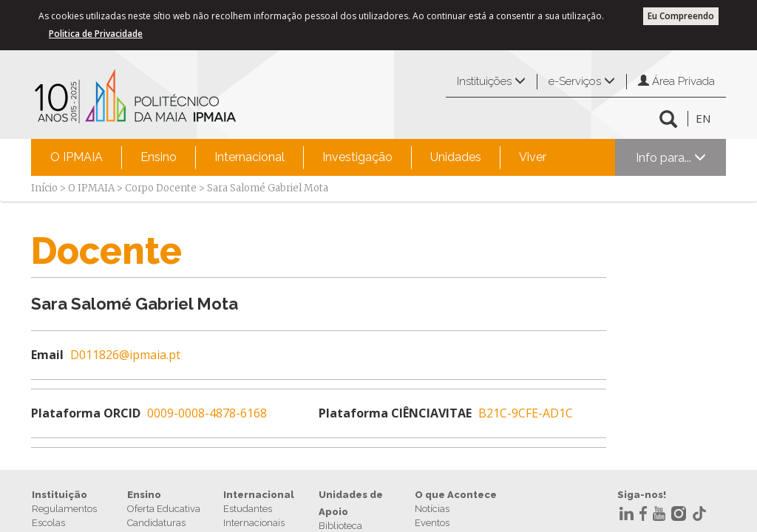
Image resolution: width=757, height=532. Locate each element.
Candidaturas (156, 523)
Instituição (60, 495)
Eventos (432, 523)
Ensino (159, 157)
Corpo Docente (161, 188)
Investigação (357, 157)
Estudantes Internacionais (254, 516)
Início (44, 188)
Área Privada (676, 81)
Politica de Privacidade (96, 34)
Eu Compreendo (681, 16)
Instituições (491, 81)
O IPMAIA (77, 157)
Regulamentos (64, 509)
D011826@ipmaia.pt (125, 355)
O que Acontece (456, 495)
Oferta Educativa (164, 509)
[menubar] (298, 157)
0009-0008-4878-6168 (207, 413)
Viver (533, 157)
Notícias (432, 509)
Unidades (456, 157)
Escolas (48, 523)
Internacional (249, 157)
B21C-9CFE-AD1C (526, 413)
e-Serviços (582, 81)
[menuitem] (77, 157)
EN (703, 118)
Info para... (671, 158)
